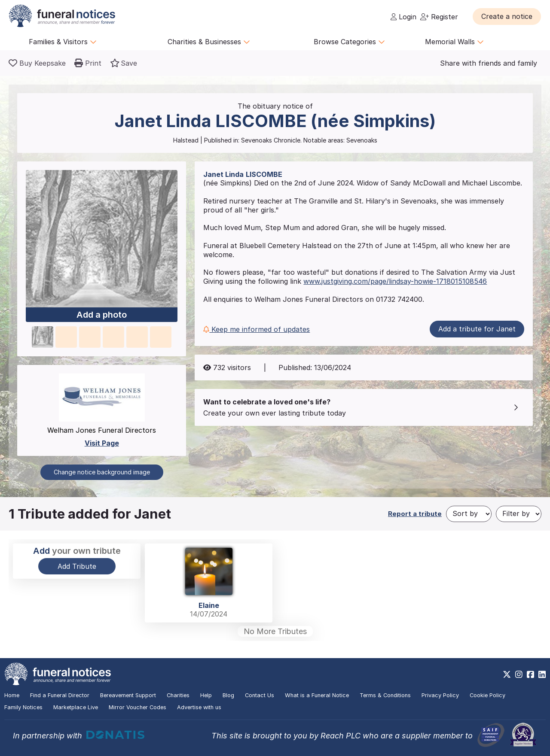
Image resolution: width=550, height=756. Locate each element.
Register (439, 17)
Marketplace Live (76, 707)
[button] (507, 16)
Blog (228, 695)
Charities (178, 695)
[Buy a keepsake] (37, 63)
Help (206, 695)
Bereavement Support (128, 695)
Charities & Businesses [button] (209, 42)
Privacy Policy (440, 695)
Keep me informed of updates (257, 329)
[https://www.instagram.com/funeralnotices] (519, 674)
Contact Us (260, 695)
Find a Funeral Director (60, 695)
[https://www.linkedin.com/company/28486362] (542, 674)
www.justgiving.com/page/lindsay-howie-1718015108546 (395, 281)
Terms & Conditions (385, 695)
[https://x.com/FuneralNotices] (507, 674)
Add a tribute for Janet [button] (477, 329)
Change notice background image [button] (102, 472)
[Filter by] (519, 514)
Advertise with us (199, 707)
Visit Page (102, 443)
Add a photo (102, 315)
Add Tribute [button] (77, 566)
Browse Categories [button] (349, 42)
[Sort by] (469, 514)
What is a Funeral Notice (317, 695)
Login (403, 17)
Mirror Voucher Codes (137, 707)
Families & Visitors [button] (63, 42)
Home (12, 695)
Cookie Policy (487, 695)
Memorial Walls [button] (454, 42)
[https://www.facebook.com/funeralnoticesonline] (530, 674)
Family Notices (23, 707)
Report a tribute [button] (415, 514)
